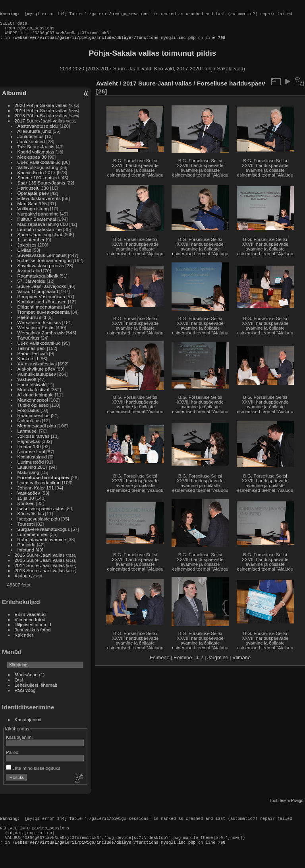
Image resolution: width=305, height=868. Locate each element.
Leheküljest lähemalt (36, 692)
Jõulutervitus (31, 143)
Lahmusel (28, 438)
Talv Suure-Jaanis (36, 154)
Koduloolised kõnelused (42, 309)
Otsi (19, 687)
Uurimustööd (31, 469)
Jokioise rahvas (34, 443)
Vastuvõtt (27, 386)
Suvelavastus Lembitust (42, 262)
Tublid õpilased (33, 412)
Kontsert (26, 510)
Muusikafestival (33, 397)
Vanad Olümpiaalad (38, 298)
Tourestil (26, 531)
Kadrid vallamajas (36, 159)
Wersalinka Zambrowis (41, 340)
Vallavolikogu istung (38, 174)
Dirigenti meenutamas (40, 314)
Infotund (26, 557)
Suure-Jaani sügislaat (40, 242)
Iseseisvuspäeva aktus (41, 516)
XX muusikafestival (37, 371)
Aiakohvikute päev (37, 376)
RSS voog (25, 697)
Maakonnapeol (33, 407)
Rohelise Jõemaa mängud (45, 267)
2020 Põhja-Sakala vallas (41, 112)
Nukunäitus (29, 428)
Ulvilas (24, 257)
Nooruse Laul (31, 459)
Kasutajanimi (28, 727)
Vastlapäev (29, 500)
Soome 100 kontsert (38, 185)
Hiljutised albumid (33, 632)
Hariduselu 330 (33, 195)
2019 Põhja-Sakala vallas (41, 117)
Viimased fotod (30, 626)
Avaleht (107, 90)
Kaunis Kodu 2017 (37, 180)
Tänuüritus (29, 345)
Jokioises (27, 252)
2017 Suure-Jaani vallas (40, 128)
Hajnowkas (29, 448)
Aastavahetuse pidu (38, 133)
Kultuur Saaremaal (37, 226)
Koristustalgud (32, 464)
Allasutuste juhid (35, 138)
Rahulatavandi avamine (42, 547)
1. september (31, 247)
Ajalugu (22, 583)
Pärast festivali (33, 360)
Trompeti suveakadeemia (44, 319)
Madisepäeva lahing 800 (43, 231)
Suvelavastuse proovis (41, 273)
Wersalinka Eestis (36, 335)
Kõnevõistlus (31, 521)
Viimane (241, 665)
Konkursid (28, 366)
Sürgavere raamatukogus (44, 536)
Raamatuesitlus (34, 422)
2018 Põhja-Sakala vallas (41, 123)
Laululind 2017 (33, 474)
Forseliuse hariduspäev (43, 484)
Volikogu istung (33, 216)
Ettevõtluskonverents (39, 205)
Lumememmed (33, 541)
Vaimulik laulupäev (37, 381)
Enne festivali (31, 391)
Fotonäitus (28, 417)
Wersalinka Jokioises (39, 329)
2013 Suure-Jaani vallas (40, 578)
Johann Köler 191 (36, 495)
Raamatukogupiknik (38, 283)
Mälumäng (28, 479)
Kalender (24, 642)
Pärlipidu (27, 552)
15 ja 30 (26, 505)
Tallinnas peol (32, 355)
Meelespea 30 (32, 164)
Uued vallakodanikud (39, 169)
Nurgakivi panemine (38, 221)
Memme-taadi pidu (37, 433)
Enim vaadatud (30, 621)
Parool (13, 759)
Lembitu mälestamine (40, 236)
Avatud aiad (30, 278)
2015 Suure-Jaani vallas (40, 567)
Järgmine (218, 665)
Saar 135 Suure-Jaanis (41, 190)
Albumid (14, 100)
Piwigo (297, 808)
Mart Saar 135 (32, 211)
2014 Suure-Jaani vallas (40, 572)
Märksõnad (26, 682)
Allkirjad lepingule (36, 402)
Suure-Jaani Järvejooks (42, 293)
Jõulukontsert (31, 149)
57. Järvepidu (32, 288)
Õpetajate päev (33, 200)
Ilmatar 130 (29, 453)
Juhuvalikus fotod (33, 637)
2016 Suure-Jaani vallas (40, 562)
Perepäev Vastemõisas (41, 304)
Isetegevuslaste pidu (39, 526)
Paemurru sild (32, 324)
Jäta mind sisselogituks (33, 775)
